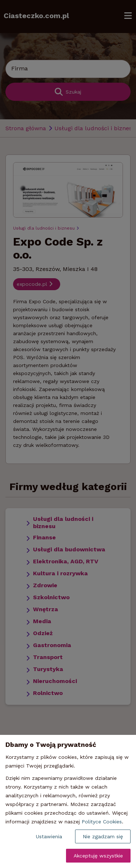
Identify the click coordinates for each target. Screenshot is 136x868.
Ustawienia (49, 836)
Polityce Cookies (102, 822)
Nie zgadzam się (103, 836)
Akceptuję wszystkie (98, 856)
